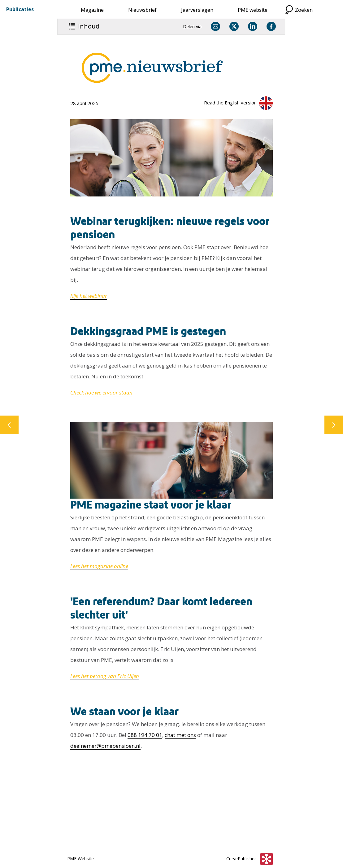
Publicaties (20, 9)
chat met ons (180, 735)
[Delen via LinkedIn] (253, 26)
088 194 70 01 (145, 735)
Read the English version (230, 103)
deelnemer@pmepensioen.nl (105, 746)
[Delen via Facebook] (271, 26)
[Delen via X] (234, 26)
